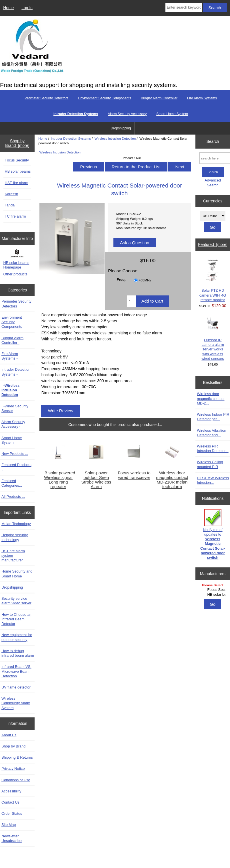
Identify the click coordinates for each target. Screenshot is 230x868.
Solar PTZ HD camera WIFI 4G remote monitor (213, 280)
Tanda (10, 205)
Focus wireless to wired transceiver (134, 475)
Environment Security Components (104, 98)
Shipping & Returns (17, 757)
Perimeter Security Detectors (46, 98)
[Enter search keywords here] (184, 7)
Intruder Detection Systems (71, 138)
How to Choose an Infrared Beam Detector (16, 619)
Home (8, 8)
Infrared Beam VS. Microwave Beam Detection (16, 671)
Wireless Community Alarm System (16, 703)
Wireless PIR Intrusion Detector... (213, 448)
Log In (27, 8)
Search (213, 141)
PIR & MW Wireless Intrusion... (213, 480)
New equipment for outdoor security (17, 637)
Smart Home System (172, 114)
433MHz (145, 280)
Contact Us (10, 802)
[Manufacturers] (213, 590)
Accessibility (11, 791)
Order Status (12, 813)
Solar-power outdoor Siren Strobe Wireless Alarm (96, 480)
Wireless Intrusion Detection (115, 138)
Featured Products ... (16, 467)
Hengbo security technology (15, 537)
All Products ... (13, 497)
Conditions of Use (16, 780)
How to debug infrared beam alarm (18, 653)
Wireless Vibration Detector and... (212, 433)
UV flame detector (16, 687)
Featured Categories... (12, 483)
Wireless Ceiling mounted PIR (210, 464)
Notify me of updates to (213, 534)
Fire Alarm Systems (202, 98)
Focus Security (17, 160)
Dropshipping (121, 128)
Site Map (9, 825)
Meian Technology (16, 524)
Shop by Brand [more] (17, 143)
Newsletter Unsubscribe (12, 838)
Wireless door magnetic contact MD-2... (211, 398)
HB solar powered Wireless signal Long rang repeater (58, 480)
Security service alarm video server (16, 601)
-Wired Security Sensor (15, 408)
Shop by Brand (13, 746)
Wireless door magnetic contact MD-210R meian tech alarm (172, 480)
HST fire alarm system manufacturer (13, 556)
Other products (15, 274)
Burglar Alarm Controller (159, 98)
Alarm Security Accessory (127, 114)
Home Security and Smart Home (17, 574)
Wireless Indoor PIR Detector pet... (213, 417)
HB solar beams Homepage (16, 265)
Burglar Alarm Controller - (12, 340)
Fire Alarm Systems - (10, 356)
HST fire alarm (17, 183)
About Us (9, 735)
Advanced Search (213, 183)
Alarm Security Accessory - (13, 424)
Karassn (12, 194)
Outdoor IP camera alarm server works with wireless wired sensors (213, 339)
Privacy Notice (13, 769)
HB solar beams (18, 171)
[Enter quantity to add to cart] (131, 301)
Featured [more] (213, 244)
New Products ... (15, 454)
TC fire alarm (15, 216)
